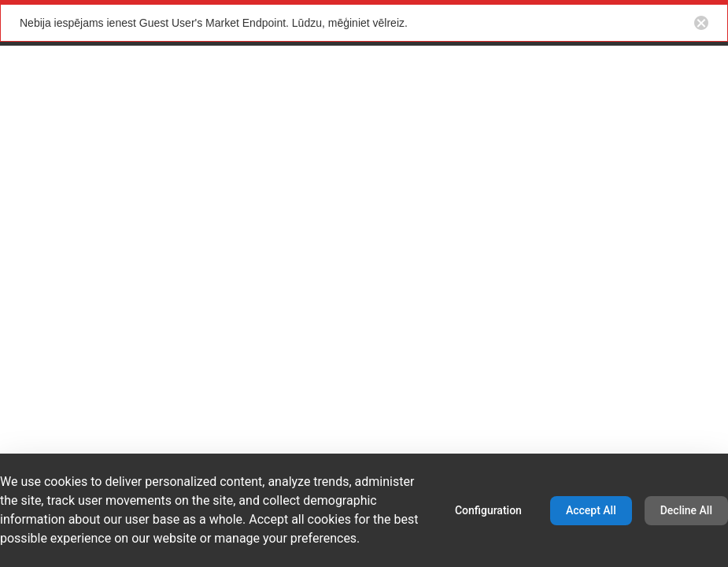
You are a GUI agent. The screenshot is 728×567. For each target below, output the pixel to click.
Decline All (686, 510)
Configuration (488, 510)
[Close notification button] (701, 23)
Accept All (591, 510)
